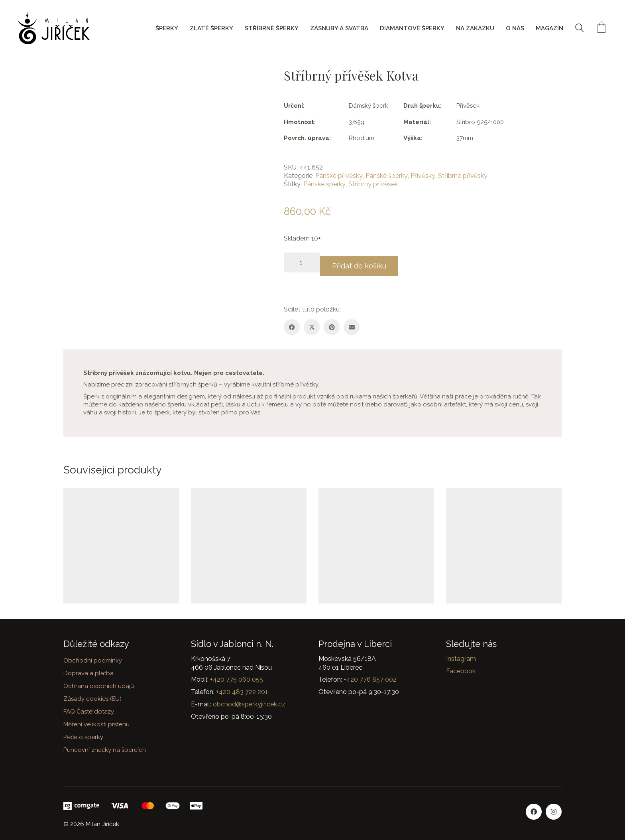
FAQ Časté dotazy (89, 711)
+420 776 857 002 (370, 679)
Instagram (461, 658)
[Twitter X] (312, 323)
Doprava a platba (88, 673)
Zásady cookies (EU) (92, 698)
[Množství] (302, 262)
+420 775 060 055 (237, 679)
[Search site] (580, 29)
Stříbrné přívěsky (463, 176)
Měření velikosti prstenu (96, 724)
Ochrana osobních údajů (99, 686)
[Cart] (601, 28)
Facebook (461, 671)
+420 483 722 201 (242, 691)
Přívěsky (423, 176)
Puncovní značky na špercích (105, 749)
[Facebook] (292, 323)
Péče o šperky (83, 737)
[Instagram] (554, 811)
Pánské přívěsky (339, 176)
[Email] (352, 323)
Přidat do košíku (367, 262)
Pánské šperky (387, 176)
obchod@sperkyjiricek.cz (249, 704)
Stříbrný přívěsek (373, 184)
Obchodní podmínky (93, 660)
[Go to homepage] (54, 28)
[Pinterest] (332, 323)
